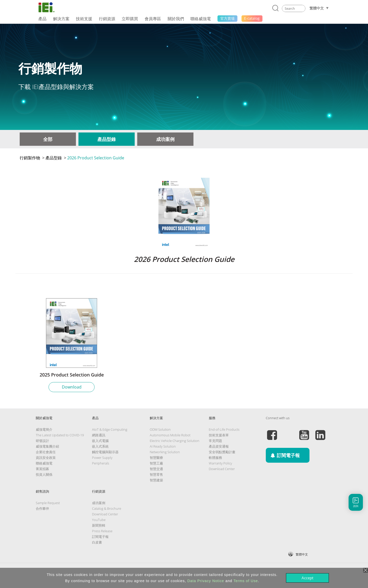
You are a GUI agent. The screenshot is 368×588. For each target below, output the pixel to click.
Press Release (102, 531)
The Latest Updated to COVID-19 (60, 435)
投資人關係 (44, 474)
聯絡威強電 (44, 463)
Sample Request (48, 503)
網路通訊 (99, 435)
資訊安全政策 (46, 458)
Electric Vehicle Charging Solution (175, 441)
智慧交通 (156, 469)
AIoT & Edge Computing (110, 429)
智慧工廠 (156, 463)
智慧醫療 (156, 458)
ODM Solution (160, 429)
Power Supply (102, 458)
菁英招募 (42, 469)
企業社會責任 (46, 452)
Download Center (222, 469)
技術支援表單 (219, 435)
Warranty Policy (220, 463)
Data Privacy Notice (206, 581)
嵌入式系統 (100, 446)
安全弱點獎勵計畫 (222, 452)
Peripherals (101, 463)
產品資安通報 (219, 446)
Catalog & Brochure (107, 508)
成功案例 (165, 139)
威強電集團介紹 (47, 446)
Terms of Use (246, 581)
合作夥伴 (42, 508)
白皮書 (97, 542)
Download (72, 387)
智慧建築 (156, 480)
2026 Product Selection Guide (96, 158)
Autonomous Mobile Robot (170, 435)
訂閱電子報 (100, 537)
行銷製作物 (30, 158)
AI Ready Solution (163, 446)
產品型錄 (107, 139)
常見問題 (215, 441)
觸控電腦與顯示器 (105, 452)
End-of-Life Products (224, 429)
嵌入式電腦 (100, 441)
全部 (48, 139)
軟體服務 (215, 458)
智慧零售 (156, 474)
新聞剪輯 (99, 525)
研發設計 (42, 441)
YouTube (99, 520)
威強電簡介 (44, 429)
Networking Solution (165, 452)
